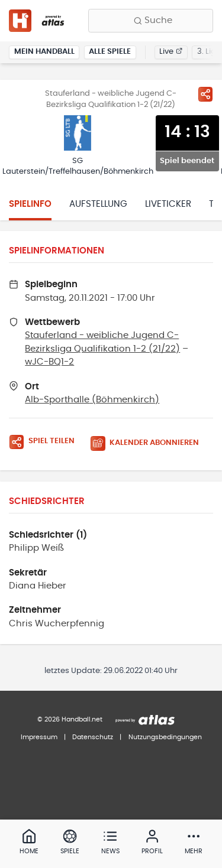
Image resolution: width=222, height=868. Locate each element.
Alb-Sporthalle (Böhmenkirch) (92, 400)
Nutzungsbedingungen (165, 737)
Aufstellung (98, 204)
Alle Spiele (110, 52)
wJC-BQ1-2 (49, 362)
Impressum (39, 737)
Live (171, 52)
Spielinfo (30, 204)
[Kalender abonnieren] (149, 443)
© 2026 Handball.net (70, 719)
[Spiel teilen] (205, 94)
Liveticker (168, 204)
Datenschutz (93, 737)
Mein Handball (44, 52)
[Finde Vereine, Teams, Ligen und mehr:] (151, 21)
